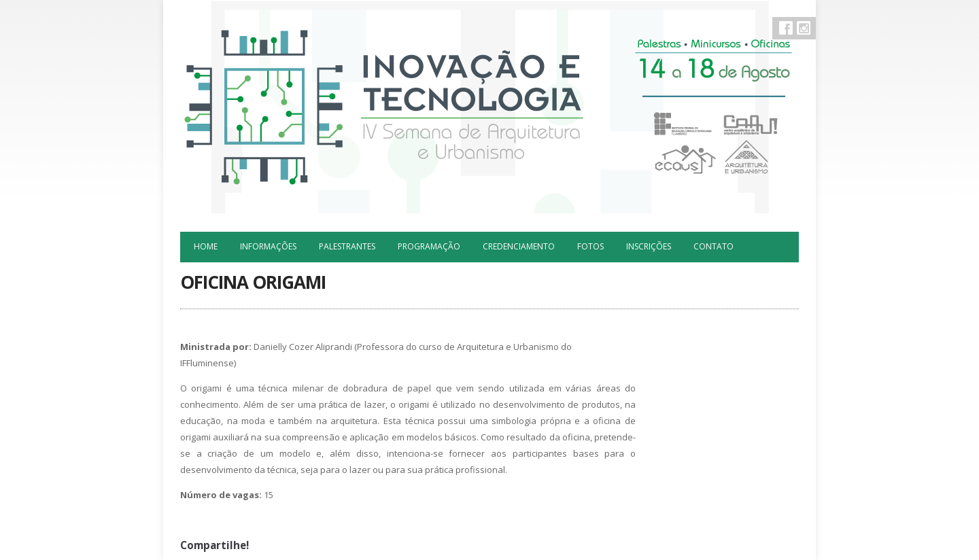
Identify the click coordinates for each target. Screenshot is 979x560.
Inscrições (649, 246)
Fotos (590, 246)
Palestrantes (347, 246)
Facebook (786, 28)
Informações (268, 246)
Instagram (804, 28)
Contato (714, 246)
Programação (429, 246)
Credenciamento (519, 246)
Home (206, 246)
